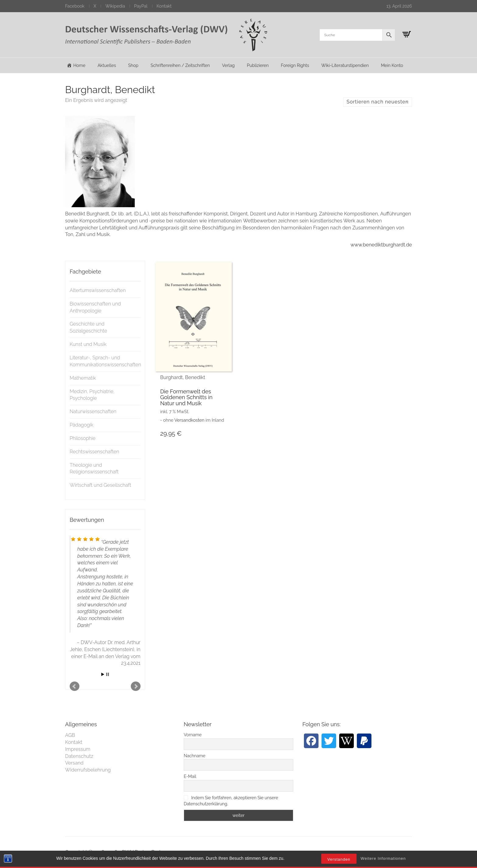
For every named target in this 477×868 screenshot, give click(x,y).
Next (136, 686)
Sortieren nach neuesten (378, 102)
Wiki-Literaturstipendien (345, 65)
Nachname (195, 756)
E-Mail (190, 776)
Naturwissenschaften (93, 411)
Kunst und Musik (88, 344)
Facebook (75, 6)
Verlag (228, 65)
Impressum (78, 749)
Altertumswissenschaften (98, 290)
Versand (74, 763)
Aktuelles (107, 65)
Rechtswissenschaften (94, 452)
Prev (75, 686)
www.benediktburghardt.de (381, 245)
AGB (70, 735)
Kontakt (164, 6)
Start (103, 674)
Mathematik (83, 378)
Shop (133, 65)
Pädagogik (82, 425)
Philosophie (83, 438)
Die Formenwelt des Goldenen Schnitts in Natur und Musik (186, 397)
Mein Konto (392, 65)
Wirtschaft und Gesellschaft (100, 485)
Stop (108, 674)
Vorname (193, 735)
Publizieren (258, 65)
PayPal (141, 6)
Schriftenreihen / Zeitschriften (180, 65)
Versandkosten (189, 420)
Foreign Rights (295, 65)
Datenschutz (79, 756)
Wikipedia (115, 6)
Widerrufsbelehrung (88, 770)
